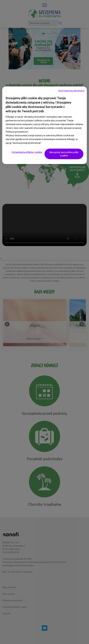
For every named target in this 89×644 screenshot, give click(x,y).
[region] (44, 125)
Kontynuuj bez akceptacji (71, 91)
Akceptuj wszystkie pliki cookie (64, 154)
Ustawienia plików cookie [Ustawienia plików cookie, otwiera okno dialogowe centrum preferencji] (27, 152)
